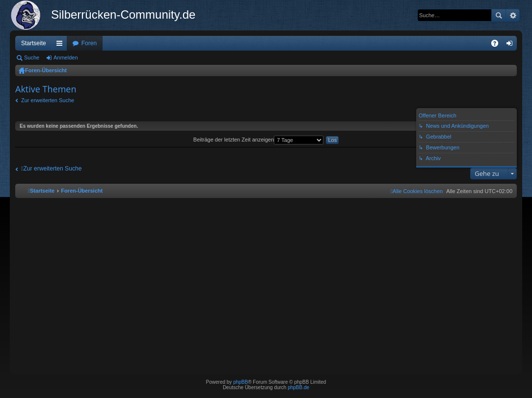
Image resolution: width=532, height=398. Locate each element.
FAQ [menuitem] (498, 45)
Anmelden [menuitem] (512, 45)
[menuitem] (417, 191)
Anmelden (66, 57)
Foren (89, 43)
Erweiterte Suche (513, 15)
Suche (499, 15)
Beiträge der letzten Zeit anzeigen (259, 140)
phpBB (240, 382)
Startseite (34, 43)
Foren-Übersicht (46, 70)
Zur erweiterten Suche (48, 100)
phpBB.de (298, 387)
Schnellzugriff (61, 45)
